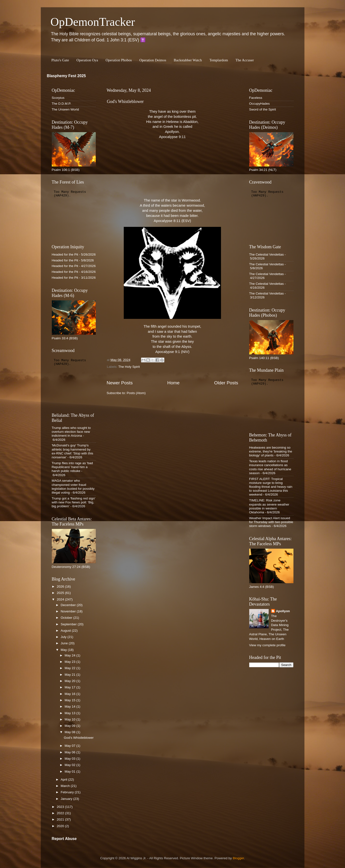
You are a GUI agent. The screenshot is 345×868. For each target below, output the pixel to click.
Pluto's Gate (60, 60)
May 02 (71, 765)
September (69, 624)
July (64, 637)
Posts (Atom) (136, 393)
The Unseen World (65, 109)
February (68, 792)
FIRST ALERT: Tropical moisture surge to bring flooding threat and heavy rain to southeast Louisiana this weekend (271, 487)
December (69, 605)
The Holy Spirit (129, 367)
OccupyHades (260, 104)
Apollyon (283, 611)
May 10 (71, 719)
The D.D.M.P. (62, 104)
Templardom (219, 60)
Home (173, 383)
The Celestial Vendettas (267, 254)
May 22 (71, 668)
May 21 (71, 675)
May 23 (71, 662)
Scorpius (58, 98)
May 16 (71, 694)
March (66, 786)
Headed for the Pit (65, 254)
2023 (61, 807)
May (64, 650)
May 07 (71, 746)
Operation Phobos (119, 60)
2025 (61, 593)
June (65, 643)
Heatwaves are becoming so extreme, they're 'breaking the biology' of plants (271, 451)
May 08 (71, 732)
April (65, 780)
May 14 (71, 706)
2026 (61, 586)
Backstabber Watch (188, 60)
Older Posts (226, 383)
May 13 (71, 713)
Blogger (238, 858)
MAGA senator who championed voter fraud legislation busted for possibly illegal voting (73, 487)
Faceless (256, 98)
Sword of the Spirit (263, 109)
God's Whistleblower (125, 102)
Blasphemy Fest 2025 (66, 76)
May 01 (71, 771)
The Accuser (245, 60)
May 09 (71, 726)
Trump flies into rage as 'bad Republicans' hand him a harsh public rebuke (72, 467)
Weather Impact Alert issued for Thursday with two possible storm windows (271, 522)
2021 (61, 819)
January (67, 799)
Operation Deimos (153, 60)
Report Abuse (64, 839)
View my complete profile (267, 645)
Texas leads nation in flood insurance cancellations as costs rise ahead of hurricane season (270, 467)
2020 (61, 826)
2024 (61, 599)
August (66, 631)
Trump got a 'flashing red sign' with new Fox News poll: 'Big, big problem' (74, 502)
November (69, 611)
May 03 (71, 759)
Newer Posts (120, 383)
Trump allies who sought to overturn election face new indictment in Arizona (71, 432)
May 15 (71, 700)
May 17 (71, 687)
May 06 (71, 752)
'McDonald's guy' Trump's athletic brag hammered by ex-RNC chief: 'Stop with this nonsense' (73, 451)
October (67, 618)
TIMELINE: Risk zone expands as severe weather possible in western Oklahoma (269, 506)
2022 (61, 813)
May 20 (71, 681)
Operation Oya (87, 60)
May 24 (71, 655)
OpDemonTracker (93, 22)
